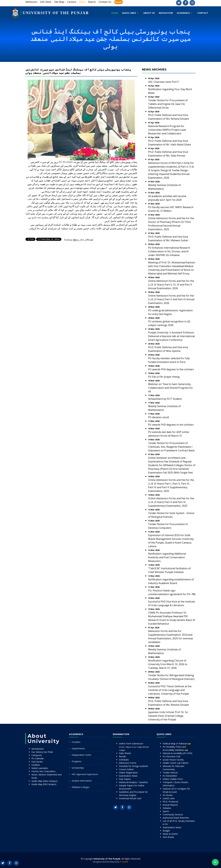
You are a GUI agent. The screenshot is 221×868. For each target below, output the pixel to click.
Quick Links (129, 12)
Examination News (128, 776)
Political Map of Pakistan (177, 744)
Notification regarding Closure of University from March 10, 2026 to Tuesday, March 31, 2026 (168, 664)
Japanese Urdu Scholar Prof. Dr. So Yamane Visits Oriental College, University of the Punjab (168, 716)
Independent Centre (81, 755)
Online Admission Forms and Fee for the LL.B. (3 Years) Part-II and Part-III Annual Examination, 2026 (171, 299)
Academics (183, 12)
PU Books (168, 795)
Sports (166, 811)
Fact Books (37, 762)
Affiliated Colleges (81, 787)
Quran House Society (173, 760)
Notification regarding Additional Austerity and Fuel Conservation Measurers (167, 557)
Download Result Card (130, 798)
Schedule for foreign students (134, 766)
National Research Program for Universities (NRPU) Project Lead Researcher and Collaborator (167, 130)
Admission (31, 2)
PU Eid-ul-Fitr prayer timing (164, 377)
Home (115, 12)
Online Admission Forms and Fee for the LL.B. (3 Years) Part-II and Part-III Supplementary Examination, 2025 (171, 502)
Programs (77, 761)
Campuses (37, 755)
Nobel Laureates (40, 768)
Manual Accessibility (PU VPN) (177, 753)
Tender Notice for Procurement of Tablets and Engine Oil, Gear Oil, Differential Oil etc (168, 104)
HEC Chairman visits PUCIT (164, 82)
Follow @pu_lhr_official (79, 240)
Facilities (36, 765)
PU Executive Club (172, 756)
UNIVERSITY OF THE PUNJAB (57, 12)
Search (92, 2)
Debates (167, 808)
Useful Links (169, 798)
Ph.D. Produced (170, 802)
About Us (149, 12)
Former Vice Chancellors (44, 771)
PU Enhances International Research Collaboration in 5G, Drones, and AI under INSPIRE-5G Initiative (169, 251)
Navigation (166, 12)
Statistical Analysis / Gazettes (133, 782)
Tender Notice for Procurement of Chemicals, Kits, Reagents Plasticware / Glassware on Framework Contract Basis (171, 447)
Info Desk (46, 2)
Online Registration (128, 773)
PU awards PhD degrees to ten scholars (171, 425)
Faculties (76, 742)
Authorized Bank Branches (176, 818)
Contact (203, 12)
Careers (72, 2)
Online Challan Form (173, 779)
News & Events (170, 834)
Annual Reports (170, 805)
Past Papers (125, 779)
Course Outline (126, 769)
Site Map (59, 2)
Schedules (124, 760)
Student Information (82, 781)
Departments (78, 748)
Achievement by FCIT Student (165, 399)
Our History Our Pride (42, 752)
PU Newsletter (170, 776)
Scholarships (78, 768)
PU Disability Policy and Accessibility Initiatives (175, 748)
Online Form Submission (134, 747)
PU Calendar (38, 758)
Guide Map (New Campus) (45, 781)
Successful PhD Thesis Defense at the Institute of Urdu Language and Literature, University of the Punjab (170, 690)
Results (123, 756)
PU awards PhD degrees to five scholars (171, 369)
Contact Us (105, 2)
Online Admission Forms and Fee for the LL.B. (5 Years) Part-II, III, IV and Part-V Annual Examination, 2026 (171, 285)
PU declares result (159, 417)
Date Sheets (125, 753)
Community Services (173, 814)
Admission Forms (128, 763)
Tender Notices (170, 773)
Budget (166, 831)
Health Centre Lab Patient (175, 763)
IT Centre (124, 862)
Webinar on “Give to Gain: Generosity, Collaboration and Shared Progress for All (171, 388)
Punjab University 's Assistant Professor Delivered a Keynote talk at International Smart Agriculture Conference (171, 336)
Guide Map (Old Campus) (44, 784)
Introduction (38, 749)
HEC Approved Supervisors (85, 774)
